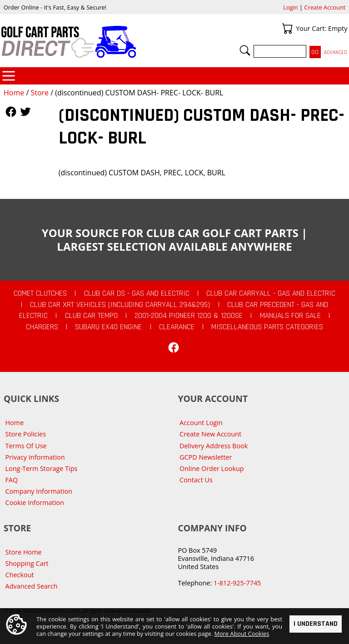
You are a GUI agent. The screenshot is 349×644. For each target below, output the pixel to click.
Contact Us (196, 480)
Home (14, 93)
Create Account (325, 7)
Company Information (39, 491)
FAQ (12, 480)
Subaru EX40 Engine (108, 327)
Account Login (201, 423)
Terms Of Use (26, 446)
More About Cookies (242, 634)
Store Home (24, 552)
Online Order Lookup (212, 468)
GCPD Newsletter (206, 457)
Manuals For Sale (290, 316)
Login (290, 7)
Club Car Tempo (91, 316)
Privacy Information (35, 457)
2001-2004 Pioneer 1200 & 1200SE (189, 316)
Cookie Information (35, 503)
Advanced (336, 52)
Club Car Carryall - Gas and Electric (271, 293)
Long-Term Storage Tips (42, 468)
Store (40, 93)
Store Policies (26, 434)
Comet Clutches (40, 293)
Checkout (20, 575)
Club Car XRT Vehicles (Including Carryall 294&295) (120, 305)
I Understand (316, 624)
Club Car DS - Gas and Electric (137, 293)
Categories (9, 76)
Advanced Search (32, 586)
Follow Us (11, 112)
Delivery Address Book (214, 446)
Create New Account (210, 434)
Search (245, 50)
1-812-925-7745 (237, 583)
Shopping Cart (27, 563)
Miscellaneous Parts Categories (267, 327)
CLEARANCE (177, 327)
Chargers (42, 327)
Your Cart (287, 29)
